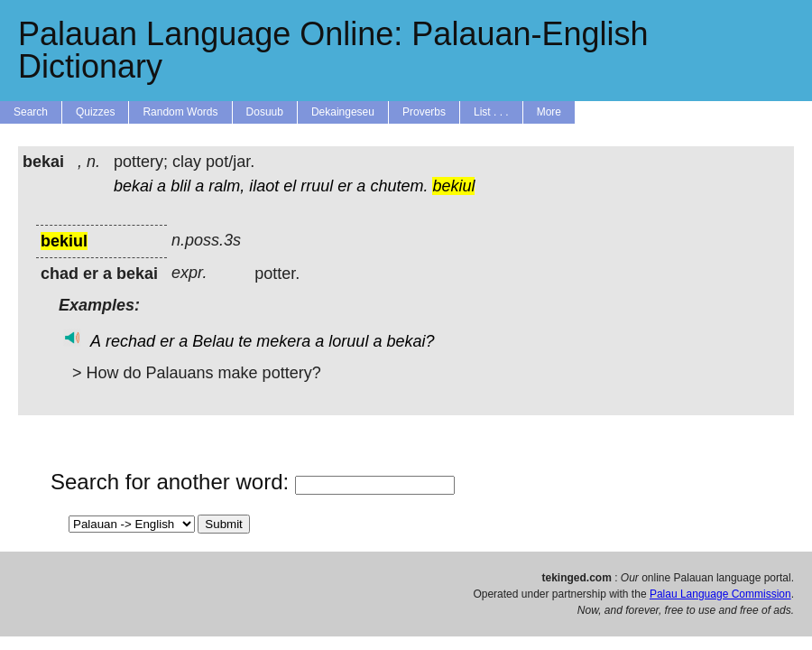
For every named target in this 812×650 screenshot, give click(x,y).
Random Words (180, 112)
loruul (348, 341)
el (290, 186)
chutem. (399, 186)
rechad (130, 341)
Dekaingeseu (343, 112)
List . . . (491, 112)
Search (31, 112)
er (345, 186)
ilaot (264, 186)
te (245, 341)
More (549, 112)
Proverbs (424, 112)
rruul (317, 186)
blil (180, 186)
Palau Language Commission (720, 594)
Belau (213, 341)
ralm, (226, 186)
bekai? (410, 341)
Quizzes (95, 112)
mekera (283, 341)
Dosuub (265, 112)
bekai (133, 186)
